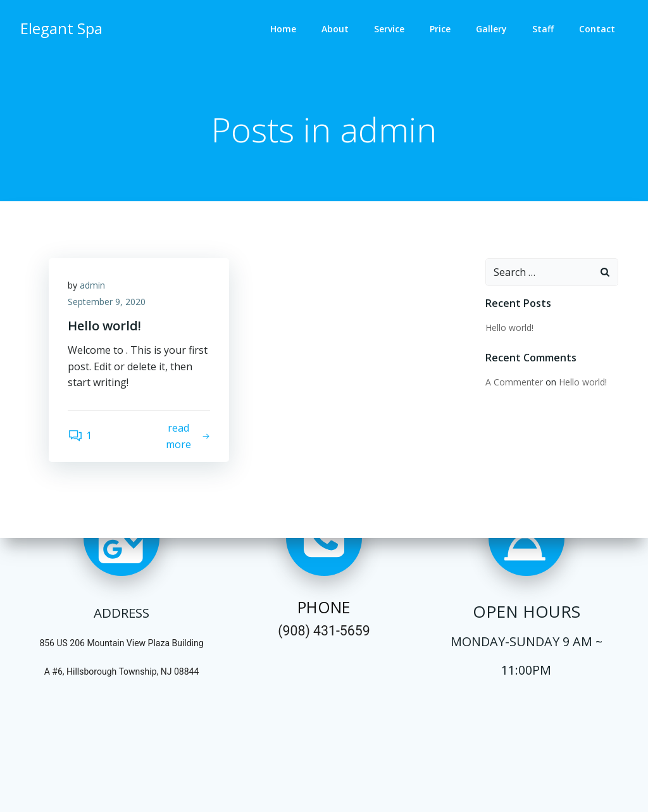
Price (440, 29)
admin (92, 285)
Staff (543, 29)
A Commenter (514, 382)
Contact (597, 29)
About (335, 29)
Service (389, 29)
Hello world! (509, 328)
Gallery (491, 29)
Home (283, 29)
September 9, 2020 (107, 302)
